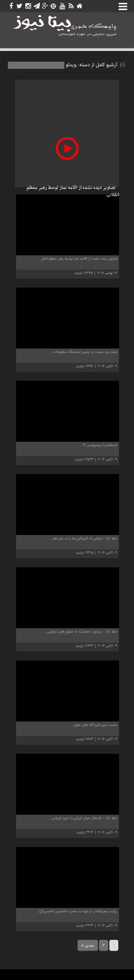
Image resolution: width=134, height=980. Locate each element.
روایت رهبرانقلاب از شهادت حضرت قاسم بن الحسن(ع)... (77, 912)
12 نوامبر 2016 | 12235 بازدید (96, 273)
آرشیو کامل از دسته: (95, 65)
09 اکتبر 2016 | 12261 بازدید (97, 366)
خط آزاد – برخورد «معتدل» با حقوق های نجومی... (81, 632)
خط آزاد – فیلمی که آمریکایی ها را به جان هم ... (83, 539)
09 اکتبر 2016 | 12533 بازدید (96, 460)
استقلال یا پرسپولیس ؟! (100, 445)
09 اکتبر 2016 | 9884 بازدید (97, 739)
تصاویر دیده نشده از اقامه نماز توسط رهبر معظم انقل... (78, 259)
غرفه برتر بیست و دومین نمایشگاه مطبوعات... (84, 352)
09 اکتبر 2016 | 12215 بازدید (96, 553)
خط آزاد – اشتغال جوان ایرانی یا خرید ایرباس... (83, 818)
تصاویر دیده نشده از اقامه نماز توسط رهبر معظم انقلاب (73, 191)
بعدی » (88, 945)
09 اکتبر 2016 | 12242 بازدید (96, 646)
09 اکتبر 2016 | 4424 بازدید (97, 926)
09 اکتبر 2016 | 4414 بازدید (97, 832)
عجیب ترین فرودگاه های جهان (95, 725)
